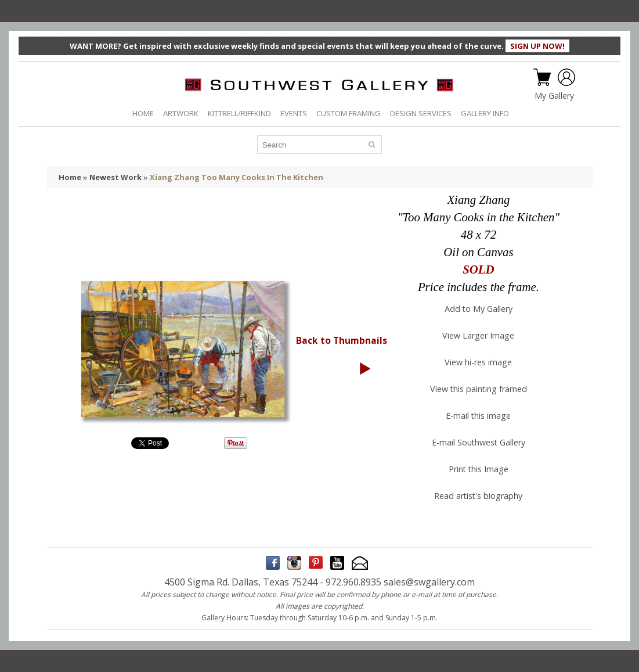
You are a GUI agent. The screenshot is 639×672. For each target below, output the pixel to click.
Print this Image (479, 469)
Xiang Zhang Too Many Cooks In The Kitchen (237, 177)
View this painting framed (479, 389)
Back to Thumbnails (342, 340)
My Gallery (554, 96)
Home (70, 177)
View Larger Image (478, 335)
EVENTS (294, 113)
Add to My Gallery (479, 309)
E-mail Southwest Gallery (479, 442)
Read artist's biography (478, 496)
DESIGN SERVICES (421, 113)
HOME (143, 113)
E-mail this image (478, 416)
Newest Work (115, 177)
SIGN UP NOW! (537, 46)
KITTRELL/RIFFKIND (239, 113)
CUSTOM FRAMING (349, 113)
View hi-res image (478, 362)
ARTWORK (181, 113)
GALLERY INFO (485, 113)
